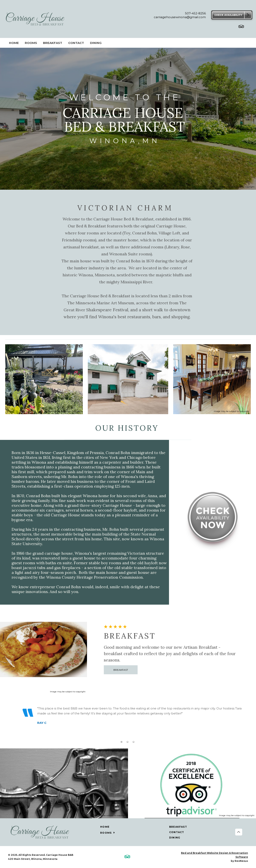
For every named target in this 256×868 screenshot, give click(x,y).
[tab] (121, 742)
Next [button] (243, 723)
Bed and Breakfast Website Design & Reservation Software (214, 855)
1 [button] (121, 742)
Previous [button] (12, 723)
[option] (127, 720)
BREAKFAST (121, 670)
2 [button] (127, 742)
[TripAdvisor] (241, 27)
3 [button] (133, 742)
